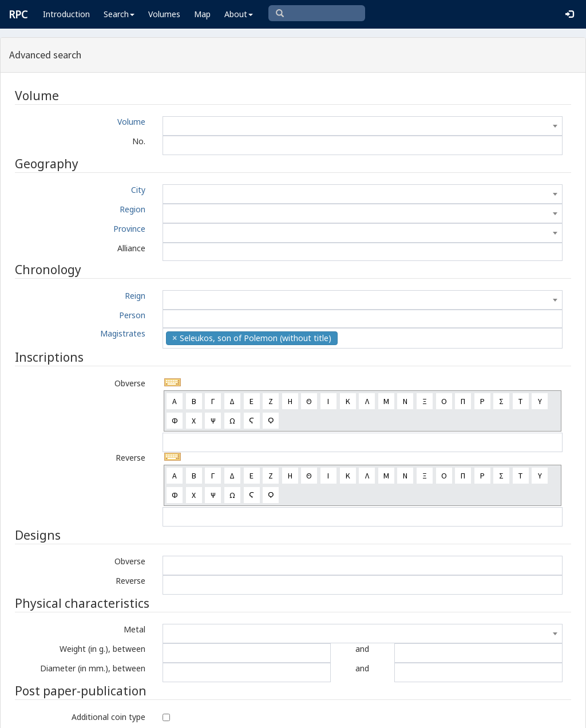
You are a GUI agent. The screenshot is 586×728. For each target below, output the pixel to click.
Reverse (130, 458)
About (239, 14)
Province (129, 229)
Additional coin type (108, 717)
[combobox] (363, 126)
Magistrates (123, 333)
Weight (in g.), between (102, 649)
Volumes (164, 14)
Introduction (66, 14)
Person (132, 315)
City (138, 190)
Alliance (131, 248)
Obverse (130, 383)
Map (202, 14)
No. (139, 141)
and (362, 649)
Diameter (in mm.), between (93, 668)
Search (119, 14)
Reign (135, 296)
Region (132, 209)
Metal (134, 629)
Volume (131, 122)
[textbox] (363, 126)
